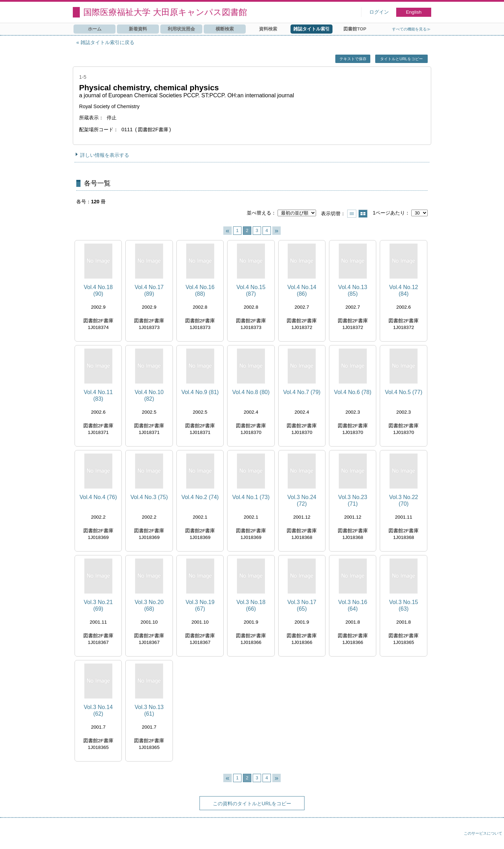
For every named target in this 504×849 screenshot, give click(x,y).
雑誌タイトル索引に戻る (107, 42)
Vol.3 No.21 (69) (98, 605)
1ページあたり (389, 213)
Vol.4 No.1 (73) (251, 497)
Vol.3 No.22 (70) (404, 500)
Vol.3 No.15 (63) (404, 605)
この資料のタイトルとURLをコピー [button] (252, 804)
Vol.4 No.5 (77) (404, 392)
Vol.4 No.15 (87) (251, 290)
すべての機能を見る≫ (411, 29)
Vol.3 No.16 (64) (353, 605)
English (414, 12)
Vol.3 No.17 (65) (302, 605)
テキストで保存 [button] (353, 59)
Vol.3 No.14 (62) (98, 710)
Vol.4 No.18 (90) (98, 290)
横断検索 (225, 29)
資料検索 (268, 29)
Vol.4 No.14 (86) (302, 290)
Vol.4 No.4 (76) (98, 497)
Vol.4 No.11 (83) (98, 395)
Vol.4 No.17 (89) (149, 290)
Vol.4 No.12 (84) (404, 290)
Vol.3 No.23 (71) (353, 500)
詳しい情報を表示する (105, 155)
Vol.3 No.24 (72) (302, 500)
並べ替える (259, 213)
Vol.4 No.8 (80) (251, 392)
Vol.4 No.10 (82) (149, 395)
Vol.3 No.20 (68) (149, 605)
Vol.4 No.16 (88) (200, 290)
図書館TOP (355, 29)
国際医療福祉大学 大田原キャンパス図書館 (165, 12)
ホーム (95, 29)
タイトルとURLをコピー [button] (401, 59)
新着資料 (138, 29)
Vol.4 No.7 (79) (302, 392)
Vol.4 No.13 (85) (353, 290)
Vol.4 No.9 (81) (200, 392)
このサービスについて (483, 833)
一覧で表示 (352, 214)
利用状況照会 (181, 29)
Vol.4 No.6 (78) (353, 392)
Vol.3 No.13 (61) (149, 710)
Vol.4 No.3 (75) (149, 497)
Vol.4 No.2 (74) (200, 497)
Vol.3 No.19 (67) (200, 605)
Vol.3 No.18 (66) (251, 605)
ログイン (379, 12)
